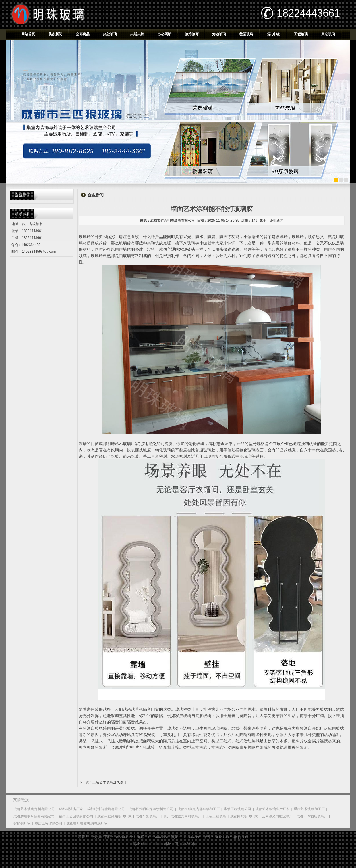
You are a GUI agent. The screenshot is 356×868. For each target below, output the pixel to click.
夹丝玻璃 (110, 34)
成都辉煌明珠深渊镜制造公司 (151, 809)
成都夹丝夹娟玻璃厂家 (115, 816)
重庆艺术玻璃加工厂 (309, 809)
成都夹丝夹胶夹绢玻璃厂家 (87, 823)
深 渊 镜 (273, 34)
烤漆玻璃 (219, 34)
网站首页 (28, 34)
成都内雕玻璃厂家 (244, 816)
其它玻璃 (328, 34)
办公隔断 (165, 34)
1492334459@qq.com (39, 252)
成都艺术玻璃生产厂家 (272, 809)
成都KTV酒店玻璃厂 (312, 816)
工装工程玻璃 (216, 816)
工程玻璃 (301, 34)
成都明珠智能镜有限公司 (106, 809)
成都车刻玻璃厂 (148, 816)
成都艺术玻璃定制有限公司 (34, 809)
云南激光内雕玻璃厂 (277, 816)
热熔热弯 (192, 34)
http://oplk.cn (153, 844)
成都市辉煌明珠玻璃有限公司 (173, 221)
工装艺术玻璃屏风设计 (110, 782)
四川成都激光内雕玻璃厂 (183, 816)
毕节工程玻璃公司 (237, 809)
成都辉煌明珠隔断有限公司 (34, 816)
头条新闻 (55, 34)
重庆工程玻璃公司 (49, 823)
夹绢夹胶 (137, 34)
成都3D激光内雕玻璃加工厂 (199, 809)
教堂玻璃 (246, 34)
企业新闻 (276, 221)
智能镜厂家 (22, 823)
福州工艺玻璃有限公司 (76, 816)
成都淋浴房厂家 (71, 809)
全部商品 (83, 34)
